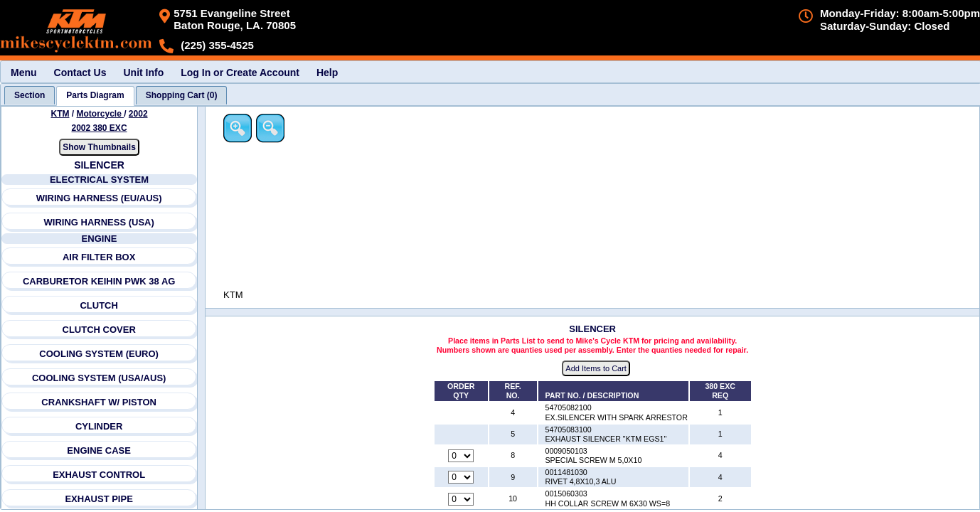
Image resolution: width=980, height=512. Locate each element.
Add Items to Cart (597, 369)
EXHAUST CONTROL (99, 475)
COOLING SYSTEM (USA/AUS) (99, 378)
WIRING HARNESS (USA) (99, 222)
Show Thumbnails (99, 147)
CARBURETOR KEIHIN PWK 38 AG (99, 281)
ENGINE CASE (100, 450)
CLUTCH (99, 305)
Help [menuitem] (327, 73)
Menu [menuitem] (24, 73)
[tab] (30, 95)
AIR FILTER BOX (99, 257)
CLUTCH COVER (99, 330)
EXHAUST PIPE (99, 499)
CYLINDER (99, 426)
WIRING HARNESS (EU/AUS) (99, 198)
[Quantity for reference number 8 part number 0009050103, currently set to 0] (462, 457)
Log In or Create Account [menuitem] (240, 73)
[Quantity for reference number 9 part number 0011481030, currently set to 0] (462, 478)
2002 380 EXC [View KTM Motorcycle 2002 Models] (100, 128)
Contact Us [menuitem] (80, 73)
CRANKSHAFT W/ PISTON (100, 402)
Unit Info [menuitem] (143, 73)
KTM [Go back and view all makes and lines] (60, 114)
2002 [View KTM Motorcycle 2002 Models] (138, 114)
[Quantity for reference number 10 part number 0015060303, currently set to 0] (462, 499)
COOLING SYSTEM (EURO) (100, 354)
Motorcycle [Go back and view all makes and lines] (101, 114)
